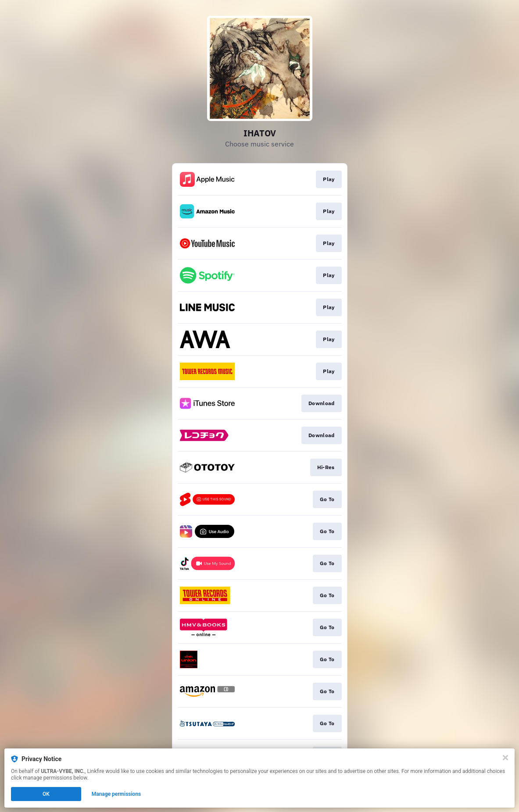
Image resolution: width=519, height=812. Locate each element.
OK (46, 794)
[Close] (505, 758)
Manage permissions (116, 794)
